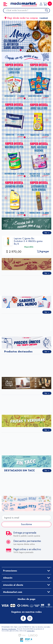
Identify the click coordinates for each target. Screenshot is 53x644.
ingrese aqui (31, 631)
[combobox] (28, 10)
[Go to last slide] (6, 81)
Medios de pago (26, 599)
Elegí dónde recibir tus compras (27, 18)
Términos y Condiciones (9, 629)
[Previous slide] (6, 36)
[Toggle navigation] (5, 4)
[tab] (19, 50)
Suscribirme (26, 524)
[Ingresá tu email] (26, 518)
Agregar (44, 251)
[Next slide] (47, 36)
